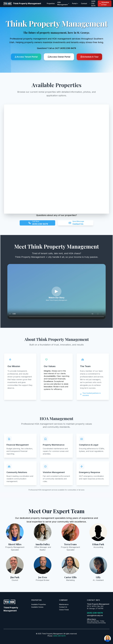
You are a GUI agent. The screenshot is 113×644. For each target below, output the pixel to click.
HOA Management (63, 3)
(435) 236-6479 (68, 48)
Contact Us (63, 607)
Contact (84, 3)
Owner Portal (64, 610)
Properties (51, 3)
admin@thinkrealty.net (95, 615)
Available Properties (39, 604)
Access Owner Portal (59, 57)
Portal (75, 3)
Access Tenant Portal (26, 57)
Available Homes (37, 607)
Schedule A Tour (104, 3)
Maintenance (64, 604)
